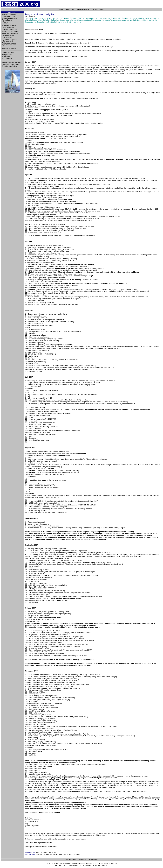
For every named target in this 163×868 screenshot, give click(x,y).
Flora (4, 24)
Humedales (6, 56)
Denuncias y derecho (10, 18)
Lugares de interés (9, 39)
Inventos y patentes (9, 26)
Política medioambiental (11, 31)
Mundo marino (7, 58)
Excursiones (7, 37)
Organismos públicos (9, 66)
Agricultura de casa (9, 45)
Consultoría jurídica (9, 16)
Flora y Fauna (7, 20)
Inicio (61, 9)
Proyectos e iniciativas (10, 33)
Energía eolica (7, 55)
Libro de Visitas (70, 860)
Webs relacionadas (9, 43)
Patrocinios (70, 9)
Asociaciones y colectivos (11, 62)
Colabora (83, 860)
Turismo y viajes (8, 35)
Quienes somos (83, 9)
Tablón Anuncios (98, 9)
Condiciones (94, 860)
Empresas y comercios (10, 64)
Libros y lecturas (8, 28)
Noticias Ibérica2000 (9, 30)
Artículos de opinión (9, 49)
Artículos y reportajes (10, 14)
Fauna (5, 22)
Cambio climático (8, 53)
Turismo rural (7, 41)
